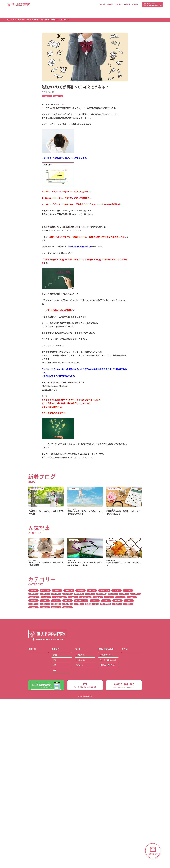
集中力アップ (56, 607)
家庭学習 (98, 597)
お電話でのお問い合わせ (107, 665)
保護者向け (56, 594)
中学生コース (80, 660)
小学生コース (80, 655)
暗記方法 (67, 601)
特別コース (80, 665)
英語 (79, 604)
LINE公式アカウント (106, 655)
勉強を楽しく (113, 594)
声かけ (46, 597)
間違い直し (45, 607)
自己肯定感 (56, 604)
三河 (54, 665)
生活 (106, 601)
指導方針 (102, 4)
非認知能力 (67, 607)
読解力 (34, 607)
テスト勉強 (81, 590)
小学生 (120, 597)
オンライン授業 (45, 590)
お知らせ (57, 590)
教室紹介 (110, 4)
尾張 (54, 660)
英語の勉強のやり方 (92, 604)
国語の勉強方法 (34, 597)
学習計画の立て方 (85, 597)
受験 (124, 594)
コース (78, 649)
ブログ (47, 96)
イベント (34, 590)
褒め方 (128, 604)
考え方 (45, 604)
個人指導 (67, 594)
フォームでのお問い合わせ (108, 660)
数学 (45, 601)
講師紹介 (127, 4)
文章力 (56, 601)
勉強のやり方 (58, 96)
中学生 (45, 594)
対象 (109, 597)
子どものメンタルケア (59, 597)
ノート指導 (92, 590)
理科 (95, 601)
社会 (129, 601)
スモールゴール (69, 590)
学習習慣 (73, 597)
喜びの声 (135, 4)
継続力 (34, 604)
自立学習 (67, 604)
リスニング (128, 590)
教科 (132, 597)
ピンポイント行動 (104, 590)
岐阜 (54, 670)
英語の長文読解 (105, 604)
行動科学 (117, 604)
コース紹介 (119, 4)
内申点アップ (79, 594)
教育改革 (34, 601)
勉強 (90, 594)
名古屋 (55, 655)
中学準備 (34, 594)
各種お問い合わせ (106, 649)
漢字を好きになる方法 (81, 601)
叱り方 (135, 594)
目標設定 (117, 601)
